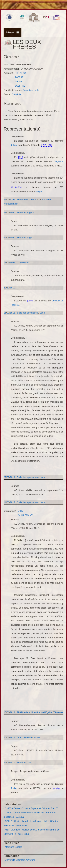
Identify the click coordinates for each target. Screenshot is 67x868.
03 (8, 237)
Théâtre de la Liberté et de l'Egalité (35, 712)
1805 (13, 263)
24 (5, 762)
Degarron (59, 161)
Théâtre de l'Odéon (27, 199)
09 (5, 237)
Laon (42, 313)
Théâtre (21, 212)
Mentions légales (14, 847)
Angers (30, 212)
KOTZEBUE (21, 73)
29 (5, 199)
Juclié (14, 788)
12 (8, 288)
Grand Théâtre (24, 737)
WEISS (18, 82)
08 (5, 212)
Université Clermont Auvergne (20, 860)
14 (5, 502)
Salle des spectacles (28, 313)
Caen (29, 762)
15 (5, 313)
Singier (39, 192)
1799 (13, 199)
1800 (13, 212)
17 (5, 263)
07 (8, 199)
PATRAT (19, 77)
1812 (13, 502)
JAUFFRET (21, 86)
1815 (13, 762)
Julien (14, 145)
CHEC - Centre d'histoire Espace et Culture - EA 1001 (32, 808)
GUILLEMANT (25, 515)
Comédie (16, 94)
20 (5, 737)
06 (8, 502)
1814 (13, 712)
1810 (13, 288)
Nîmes (37, 737)
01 (8, 212)
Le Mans (25, 263)
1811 (13, 313)
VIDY (21, 511)
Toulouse (59, 712)
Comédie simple (31, 90)
